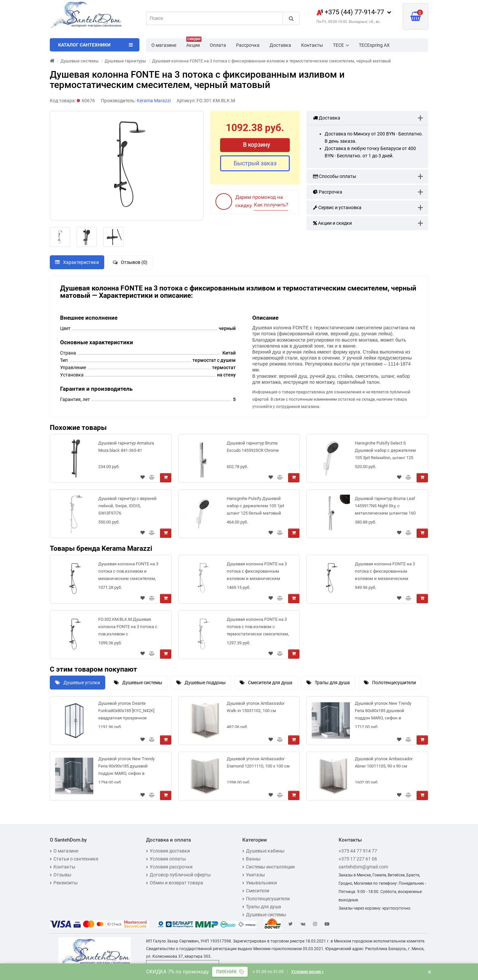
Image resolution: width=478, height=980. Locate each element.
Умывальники (260, 883)
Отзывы (61, 875)
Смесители (256, 891)
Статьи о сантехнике (74, 859)
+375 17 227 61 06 (358, 859)
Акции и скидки (332, 223)
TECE (341, 45)
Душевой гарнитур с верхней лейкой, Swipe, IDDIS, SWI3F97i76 (127, 506)
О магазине (164, 45)
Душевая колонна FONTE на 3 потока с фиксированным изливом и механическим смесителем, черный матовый (386, 572)
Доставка (280, 45)
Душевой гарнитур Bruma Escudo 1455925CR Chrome (253, 447)
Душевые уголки (78, 683)
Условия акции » (307, 972)
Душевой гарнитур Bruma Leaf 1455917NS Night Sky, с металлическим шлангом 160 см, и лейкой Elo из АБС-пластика (385, 507)
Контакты (312, 45)
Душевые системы (138, 683)
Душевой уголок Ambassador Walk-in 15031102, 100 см (256, 707)
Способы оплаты (335, 176)
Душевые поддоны (201, 683)
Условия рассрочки (169, 867)
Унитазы (254, 875)
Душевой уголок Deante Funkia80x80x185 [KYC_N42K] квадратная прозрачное (126, 711)
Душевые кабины (263, 851)
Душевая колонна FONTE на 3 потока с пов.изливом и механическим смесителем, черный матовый (128, 572)
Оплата (218, 45)
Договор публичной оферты (178, 875)
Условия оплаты (166, 859)
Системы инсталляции (269, 867)
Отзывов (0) (130, 262)
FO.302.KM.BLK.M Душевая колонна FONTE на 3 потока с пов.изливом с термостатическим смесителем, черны (128, 628)
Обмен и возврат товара (175, 883)
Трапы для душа (328, 683)
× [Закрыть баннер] (430, 972)
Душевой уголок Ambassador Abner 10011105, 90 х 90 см (384, 762)
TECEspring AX (374, 45)
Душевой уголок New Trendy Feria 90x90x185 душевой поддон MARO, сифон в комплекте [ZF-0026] (126, 767)
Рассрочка (248, 45)
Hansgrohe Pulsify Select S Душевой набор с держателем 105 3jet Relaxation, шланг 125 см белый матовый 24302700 (385, 452)
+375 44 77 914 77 (358, 851)
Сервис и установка (337, 207)
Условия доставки (168, 851)
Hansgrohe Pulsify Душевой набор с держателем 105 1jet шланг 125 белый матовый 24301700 (255, 507)
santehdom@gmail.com (363, 867)
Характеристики (77, 262)
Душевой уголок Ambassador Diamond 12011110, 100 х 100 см (258, 762)
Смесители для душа (266, 683)
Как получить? (271, 205)
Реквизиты (64, 883)
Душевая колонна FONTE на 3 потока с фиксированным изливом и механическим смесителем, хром (257, 572)
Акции (194, 43)
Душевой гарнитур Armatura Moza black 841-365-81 (126, 447)
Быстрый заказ (255, 163)
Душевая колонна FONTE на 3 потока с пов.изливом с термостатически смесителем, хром (258, 628)
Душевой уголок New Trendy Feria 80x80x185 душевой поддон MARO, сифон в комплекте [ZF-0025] (383, 712)
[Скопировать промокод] (230, 972)
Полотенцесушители (390, 683)
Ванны (251, 859)
